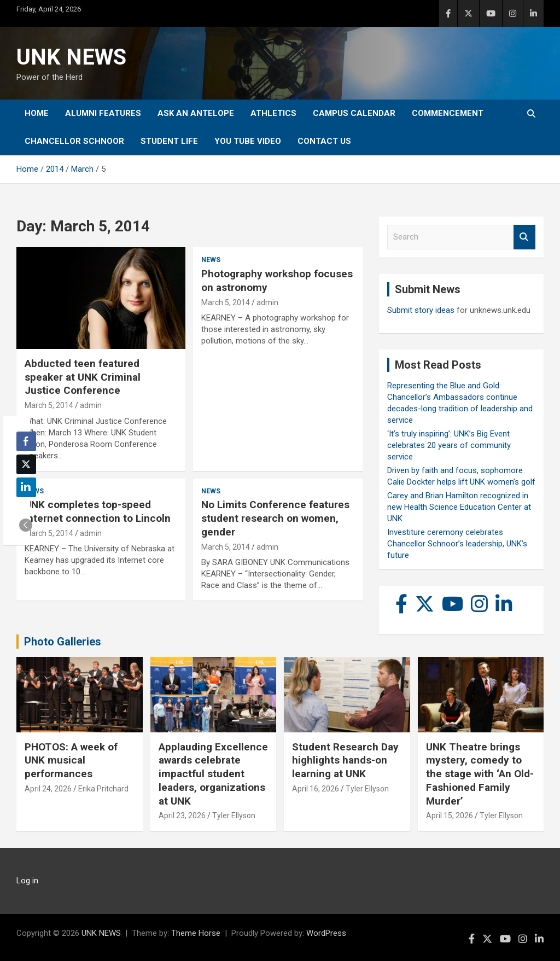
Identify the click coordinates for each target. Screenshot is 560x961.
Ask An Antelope (196, 113)
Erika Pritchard (103, 789)
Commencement (448, 113)
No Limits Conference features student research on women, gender (275, 518)
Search (524, 237)
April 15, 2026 (450, 816)
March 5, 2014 (49, 405)
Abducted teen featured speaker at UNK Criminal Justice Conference (83, 377)
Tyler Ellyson (234, 816)
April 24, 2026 (48, 789)
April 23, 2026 (182, 816)
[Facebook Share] (26, 441)
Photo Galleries (63, 642)
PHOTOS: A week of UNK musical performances (71, 760)
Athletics (273, 113)
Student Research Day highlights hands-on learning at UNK (345, 760)
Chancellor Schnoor (74, 141)
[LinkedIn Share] (26, 487)
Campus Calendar (354, 113)
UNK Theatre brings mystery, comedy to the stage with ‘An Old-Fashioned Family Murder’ (480, 774)
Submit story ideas (421, 310)
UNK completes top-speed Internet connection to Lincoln (98, 511)
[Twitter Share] (26, 464)
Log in (27, 881)
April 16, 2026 (316, 789)
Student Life (169, 141)
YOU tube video (248, 141)
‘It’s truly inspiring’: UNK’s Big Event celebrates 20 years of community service (449, 445)
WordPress (326, 933)
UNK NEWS (71, 57)
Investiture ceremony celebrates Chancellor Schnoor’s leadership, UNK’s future (457, 544)
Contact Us (324, 141)
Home (37, 113)
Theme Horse (196, 933)
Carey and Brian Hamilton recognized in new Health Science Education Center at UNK (459, 507)
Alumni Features (103, 113)
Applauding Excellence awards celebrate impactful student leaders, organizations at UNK (213, 774)
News (211, 260)
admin (91, 405)
